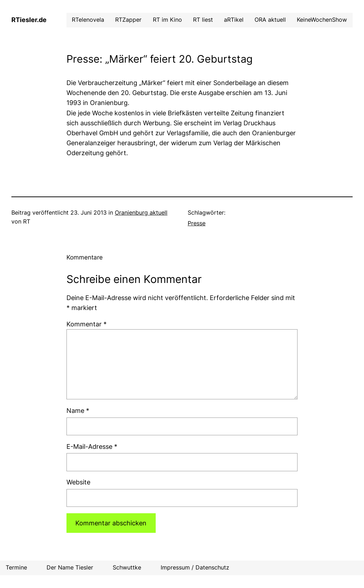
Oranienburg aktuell (141, 213)
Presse (197, 223)
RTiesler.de (29, 20)
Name (78, 411)
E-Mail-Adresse (92, 447)
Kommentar (87, 324)
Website (78, 482)
